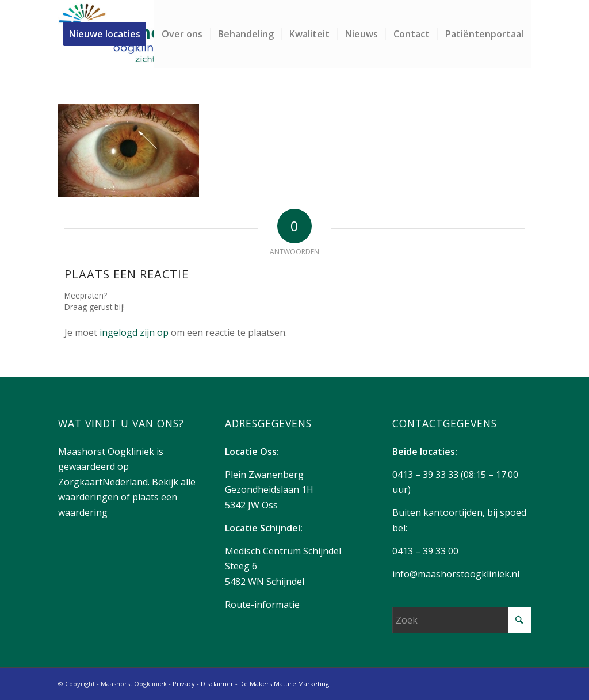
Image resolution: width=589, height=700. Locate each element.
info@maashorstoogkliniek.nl (456, 574)
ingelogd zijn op (134, 332)
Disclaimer (217, 684)
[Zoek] (462, 620)
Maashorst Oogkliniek (106, 452)
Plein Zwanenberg (264, 475)
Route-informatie (262, 605)
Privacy (184, 684)
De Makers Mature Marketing (284, 684)
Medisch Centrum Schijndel (283, 551)
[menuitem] (108, 34)
